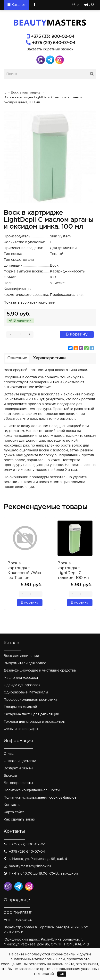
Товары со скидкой (20, 707)
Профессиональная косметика (30, 700)
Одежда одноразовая (22, 685)
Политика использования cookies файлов (40, 798)
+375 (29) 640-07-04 (54, 43)
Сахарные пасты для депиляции (31, 714)
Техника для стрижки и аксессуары (35, 722)
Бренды (10, 776)
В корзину (77, 334)
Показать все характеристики (29, 303)
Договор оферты (18, 783)
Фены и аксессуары (21, 729)
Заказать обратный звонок (50, 49)
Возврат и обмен (18, 768)
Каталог (16, 5)
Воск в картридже (26, 93)
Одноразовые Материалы (26, 692)
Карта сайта (14, 812)
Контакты (12, 805)
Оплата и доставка (20, 761)
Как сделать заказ (19, 820)
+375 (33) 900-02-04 (53, 37)
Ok (62, 974)
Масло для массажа (21, 678)
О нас (9, 754)
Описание (17, 358)
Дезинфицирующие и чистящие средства (40, 671)
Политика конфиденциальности (32, 790)
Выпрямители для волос (25, 663)
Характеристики (49, 358)
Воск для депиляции (21, 656)
